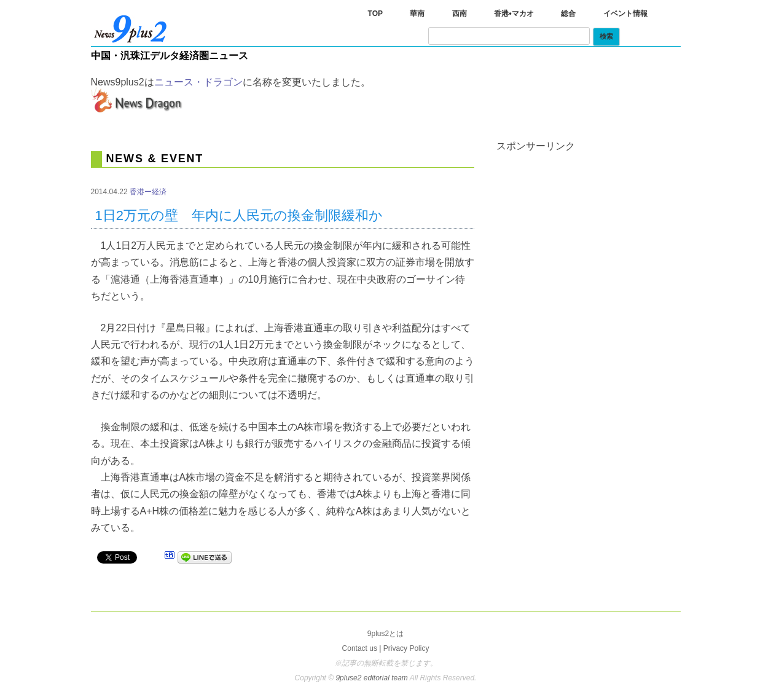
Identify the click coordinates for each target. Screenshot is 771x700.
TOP (375, 14)
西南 (460, 14)
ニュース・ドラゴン (198, 82)
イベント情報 (625, 14)
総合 (568, 14)
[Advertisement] (589, 228)
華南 (417, 14)
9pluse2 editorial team (372, 678)
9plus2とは (385, 634)
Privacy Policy (406, 648)
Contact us (360, 648)
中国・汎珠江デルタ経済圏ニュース (170, 56)
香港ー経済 (148, 192)
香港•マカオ (514, 14)
